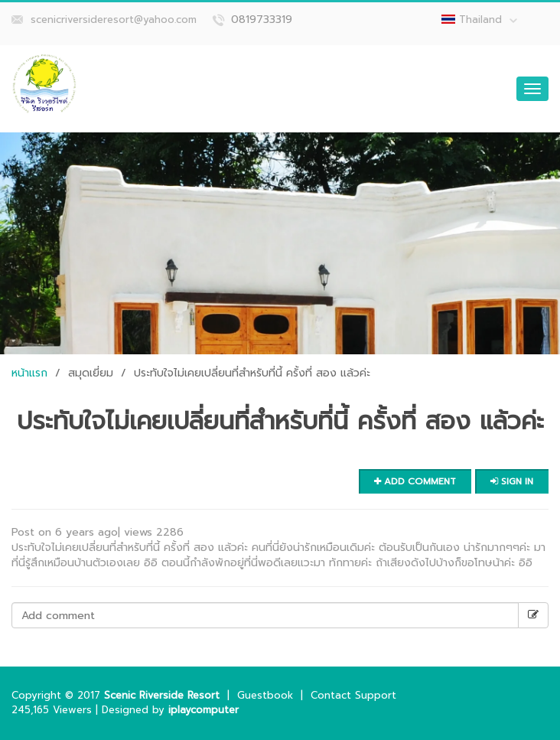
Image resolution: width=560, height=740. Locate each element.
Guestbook (265, 695)
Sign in (512, 481)
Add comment (415, 481)
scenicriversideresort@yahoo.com (114, 20)
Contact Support (353, 695)
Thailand (488, 20)
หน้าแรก (29, 373)
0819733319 (262, 20)
